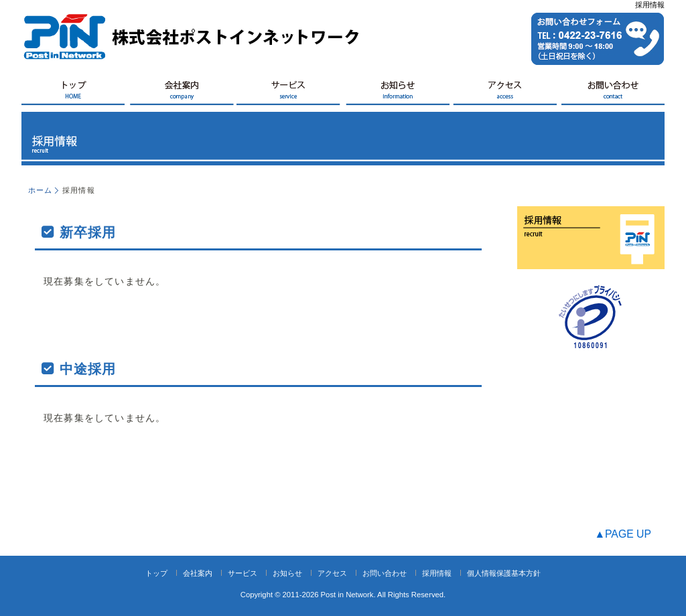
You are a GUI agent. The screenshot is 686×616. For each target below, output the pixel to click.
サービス (289, 93)
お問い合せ (611, 93)
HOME (75, 93)
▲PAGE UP (623, 534)
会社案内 (182, 93)
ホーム (41, 190)
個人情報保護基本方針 (504, 573)
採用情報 (437, 573)
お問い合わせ (385, 573)
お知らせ (397, 93)
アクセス (504, 93)
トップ (156, 573)
